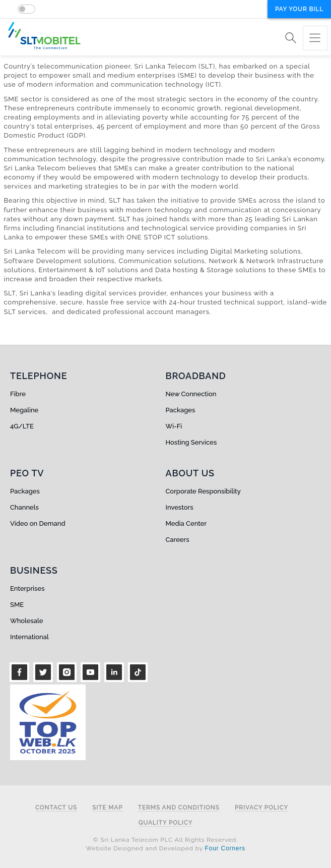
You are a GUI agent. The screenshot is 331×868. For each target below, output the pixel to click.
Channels (24, 507)
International (29, 637)
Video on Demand (38, 523)
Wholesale (26, 621)
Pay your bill (299, 9)
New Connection (191, 394)
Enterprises (27, 588)
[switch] (26, 9)
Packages (181, 410)
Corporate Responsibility (203, 491)
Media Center (186, 523)
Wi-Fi (174, 426)
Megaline (24, 410)
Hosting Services (191, 442)
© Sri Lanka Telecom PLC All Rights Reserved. (165, 840)
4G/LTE (22, 426)
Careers (178, 540)
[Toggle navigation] (315, 38)
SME (17, 605)
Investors (180, 507)
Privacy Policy (261, 808)
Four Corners (225, 848)
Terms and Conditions (179, 808)
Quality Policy (166, 823)
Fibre (18, 394)
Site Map (108, 808)
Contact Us (56, 808)
